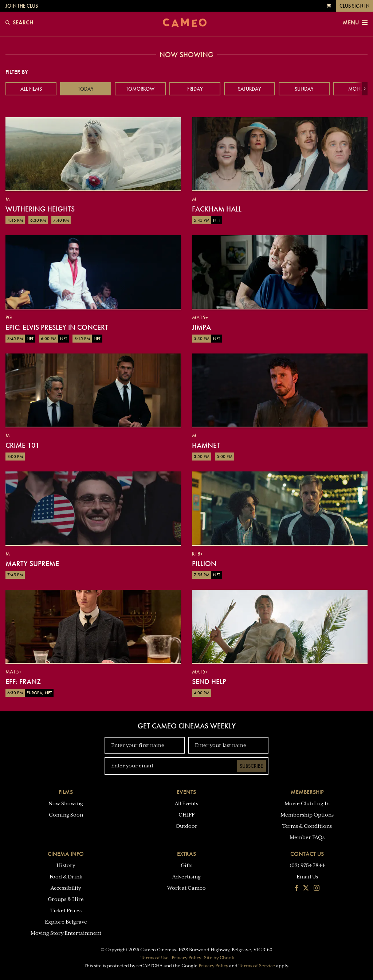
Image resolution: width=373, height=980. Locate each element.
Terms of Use (155, 958)
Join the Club (22, 6)
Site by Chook (219, 958)
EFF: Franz (23, 681)
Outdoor (186, 826)
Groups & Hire (66, 899)
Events (186, 792)
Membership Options (307, 815)
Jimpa (201, 327)
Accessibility (66, 888)
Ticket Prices (66, 910)
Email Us (307, 877)
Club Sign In (354, 6)
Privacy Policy (186, 958)
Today (86, 89)
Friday (195, 89)
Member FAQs (307, 837)
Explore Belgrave (66, 922)
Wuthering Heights (40, 209)
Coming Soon (66, 815)
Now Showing (66, 803)
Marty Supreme (32, 564)
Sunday (304, 89)
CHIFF (186, 815)
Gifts (186, 865)
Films (66, 792)
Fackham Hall (217, 209)
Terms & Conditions (307, 826)
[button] (365, 89)
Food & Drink (66, 877)
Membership (307, 792)
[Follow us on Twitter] (306, 889)
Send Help (209, 681)
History (66, 865)
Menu (355, 23)
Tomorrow (140, 89)
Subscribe (251, 766)
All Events (186, 803)
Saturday (250, 89)
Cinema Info (66, 854)
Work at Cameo (186, 888)
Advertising (186, 877)
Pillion (204, 564)
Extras (186, 854)
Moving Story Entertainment (66, 933)
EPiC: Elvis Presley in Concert (57, 327)
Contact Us (307, 854)
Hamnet (206, 445)
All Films (31, 89)
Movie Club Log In (307, 803)
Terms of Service (257, 966)
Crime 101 (22, 445)
